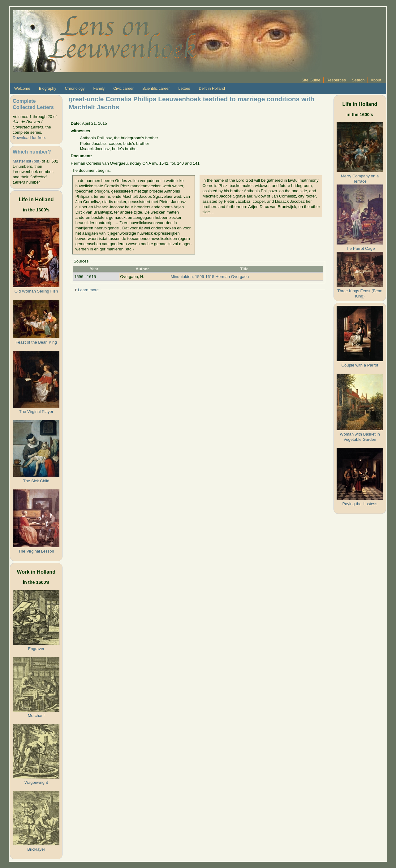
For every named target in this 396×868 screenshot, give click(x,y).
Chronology (75, 89)
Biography (48, 89)
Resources (336, 80)
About (376, 80)
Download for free (29, 138)
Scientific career (156, 89)
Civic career (123, 89)
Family (99, 89)
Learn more (88, 290)
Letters (184, 89)
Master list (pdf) (27, 161)
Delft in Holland (212, 89)
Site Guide (311, 80)
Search (358, 80)
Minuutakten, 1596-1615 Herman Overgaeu (210, 277)
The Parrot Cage (360, 248)
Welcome (22, 89)
